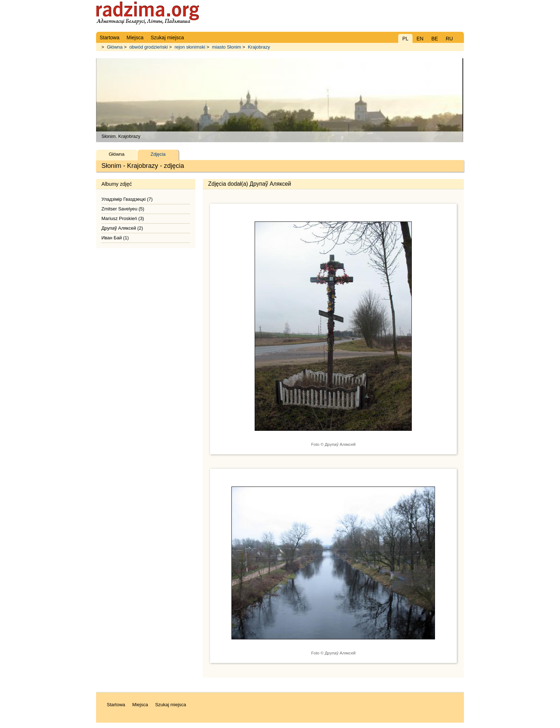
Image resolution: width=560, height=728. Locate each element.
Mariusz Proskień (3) (123, 218)
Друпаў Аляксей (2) (122, 228)
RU (449, 39)
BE (435, 39)
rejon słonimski (190, 47)
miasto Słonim (226, 47)
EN (420, 39)
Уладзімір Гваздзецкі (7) (127, 199)
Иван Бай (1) (115, 238)
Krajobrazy (259, 47)
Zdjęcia (158, 154)
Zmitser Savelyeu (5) (123, 209)
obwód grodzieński (149, 47)
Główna (115, 47)
